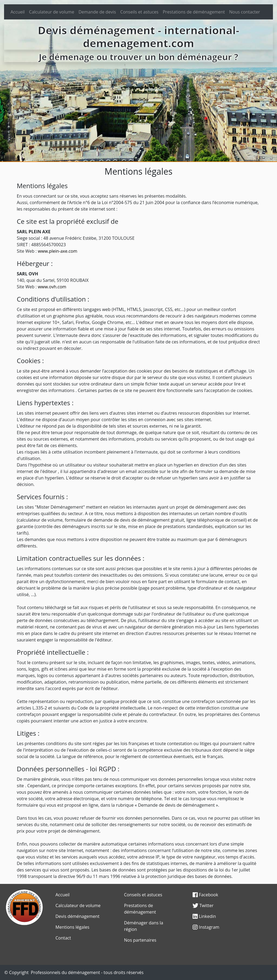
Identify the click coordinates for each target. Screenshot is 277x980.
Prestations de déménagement (194, 12)
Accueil (18, 12)
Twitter (203, 905)
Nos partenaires (140, 940)
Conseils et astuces (139, 12)
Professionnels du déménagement (65, 972)
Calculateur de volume (52, 12)
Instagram (206, 927)
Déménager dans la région (144, 926)
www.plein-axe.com (58, 251)
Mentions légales (72, 927)
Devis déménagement (78, 916)
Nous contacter (245, 12)
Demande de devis (97, 12)
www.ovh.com (52, 287)
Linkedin (204, 916)
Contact (63, 938)
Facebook (205, 895)
